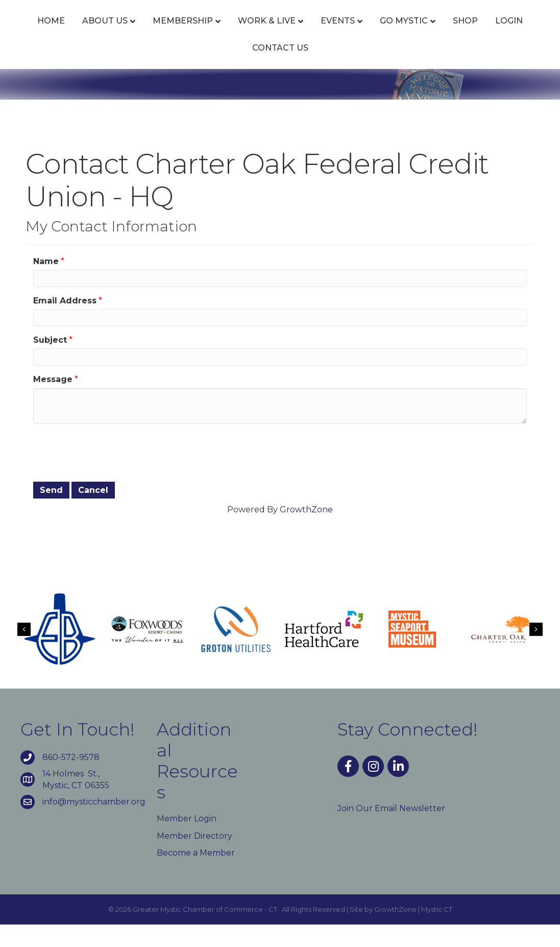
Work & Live (252, 32)
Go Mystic (506, 32)
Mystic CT (437, 932)
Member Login (187, 841)
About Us (90, 32)
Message (53, 402)
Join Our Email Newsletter (391, 831)
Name (46, 284)
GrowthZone (306, 532)
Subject (50, 362)
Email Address (65, 323)
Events (323, 32)
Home (36, 32)
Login (264, 70)
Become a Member (196, 875)
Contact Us (324, 70)
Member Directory (194, 858)
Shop (221, 70)
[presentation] (111, 474)
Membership (168, 32)
